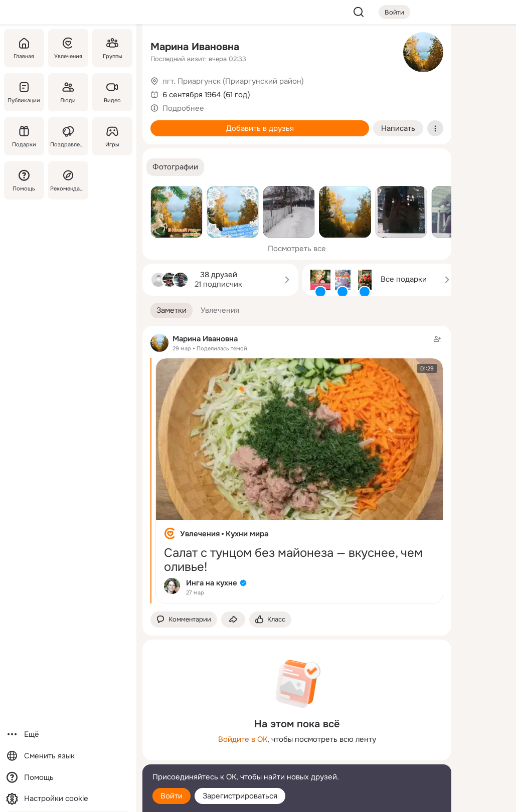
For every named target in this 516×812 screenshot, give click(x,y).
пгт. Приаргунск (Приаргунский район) (233, 81)
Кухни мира (247, 534)
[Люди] (68, 92)
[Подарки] (24, 136)
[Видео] (112, 92)
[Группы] (112, 48)
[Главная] (24, 48)
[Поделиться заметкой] (233, 620)
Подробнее (183, 108)
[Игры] (112, 136)
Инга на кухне (212, 583)
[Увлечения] (68, 48)
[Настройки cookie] (68, 799)
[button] (175, 167)
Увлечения (200, 534)
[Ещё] (68, 735)
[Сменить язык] (68, 756)
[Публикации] (24, 92)
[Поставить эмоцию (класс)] (270, 620)
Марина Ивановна (195, 47)
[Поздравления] (68, 136)
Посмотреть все (297, 249)
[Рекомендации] (68, 180)
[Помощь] (24, 180)
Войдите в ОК (243, 739)
